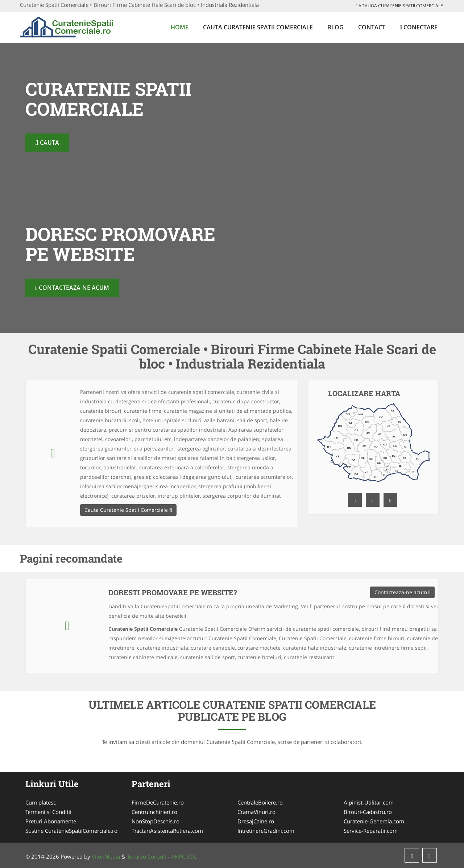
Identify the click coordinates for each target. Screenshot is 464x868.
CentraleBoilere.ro (260, 802)
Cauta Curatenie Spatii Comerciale (258, 27)
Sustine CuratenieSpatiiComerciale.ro (71, 831)
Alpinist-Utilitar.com (369, 802)
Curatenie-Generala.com (374, 821)
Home (180, 27)
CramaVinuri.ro (256, 812)
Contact (372, 27)
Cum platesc (41, 802)
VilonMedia (106, 856)
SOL (192, 856)
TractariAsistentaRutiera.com (167, 831)
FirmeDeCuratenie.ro (158, 802)
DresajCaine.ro (256, 821)
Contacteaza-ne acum (72, 288)
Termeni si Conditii (48, 812)
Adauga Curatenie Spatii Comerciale (399, 6)
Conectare (419, 27)
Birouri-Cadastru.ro (368, 812)
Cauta (47, 143)
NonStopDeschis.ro (156, 821)
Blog (335, 27)
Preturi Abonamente (51, 821)
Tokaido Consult (147, 856)
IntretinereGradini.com (266, 831)
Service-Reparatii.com (371, 831)
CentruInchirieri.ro (154, 812)
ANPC (178, 856)
